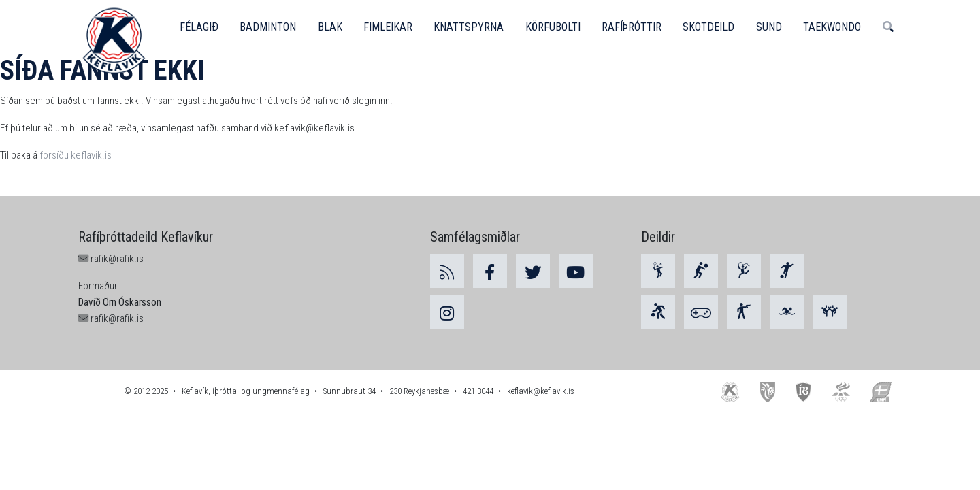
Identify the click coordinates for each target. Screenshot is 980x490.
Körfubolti (555, 27)
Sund (774, 27)
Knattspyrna (471, 27)
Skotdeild (713, 27)
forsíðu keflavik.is (76, 155)
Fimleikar (390, 27)
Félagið (199, 27)
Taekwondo (838, 27)
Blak (331, 27)
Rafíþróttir (635, 27)
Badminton (269, 27)
